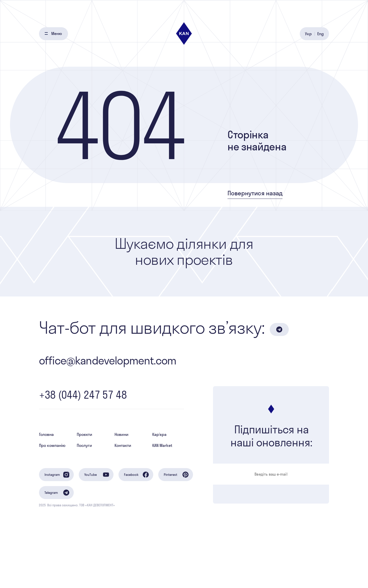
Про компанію (52, 445)
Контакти (123, 445)
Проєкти (84, 434)
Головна (46, 434)
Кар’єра (159, 434)
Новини (121, 434)
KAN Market (162, 445)
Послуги (84, 445)
